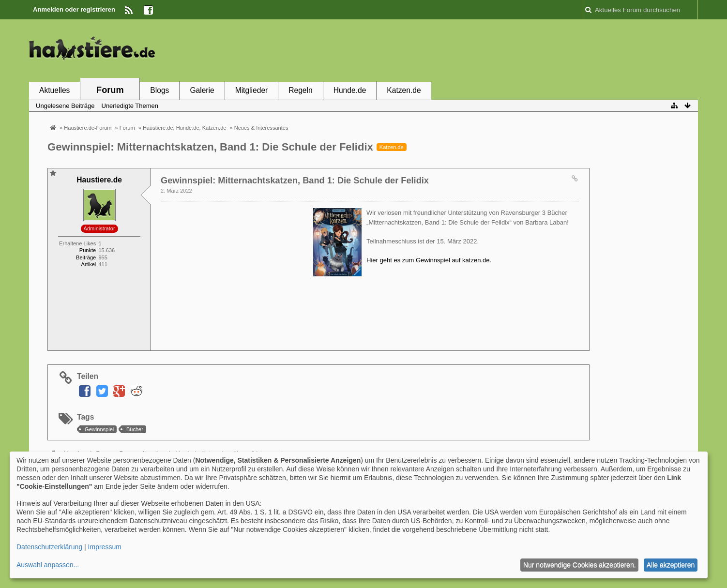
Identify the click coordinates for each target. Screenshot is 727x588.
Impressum (105, 547)
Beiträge (86, 257)
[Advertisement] (522, 50)
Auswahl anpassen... (48, 565)
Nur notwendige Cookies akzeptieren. (580, 565)
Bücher (135, 429)
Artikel (89, 264)
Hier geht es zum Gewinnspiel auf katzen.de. (429, 260)
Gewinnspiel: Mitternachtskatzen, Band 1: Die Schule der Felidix (210, 147)
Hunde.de (350, 90)
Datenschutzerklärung (49, 547)
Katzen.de (404, 90)
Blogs (159, 90)
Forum (110, 90)
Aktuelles (54, 90)
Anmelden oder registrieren (74, 9)
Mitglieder (252, 90)
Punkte (88, 250)
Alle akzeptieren (671, 565)
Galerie (202, 90)
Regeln (300, 90)
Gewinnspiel (99, 429)
